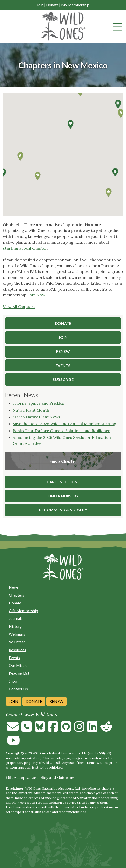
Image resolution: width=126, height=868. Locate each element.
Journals (16, 618)
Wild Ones (50, 763)
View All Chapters (19, 307)
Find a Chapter (63, 461)
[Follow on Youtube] (13, 743)
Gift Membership (23, 611)
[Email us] (13, 729)
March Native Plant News (36, 417)
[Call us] (27, 729)
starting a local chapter (25, 248)
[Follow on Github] (66, 729)
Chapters (16, 595)
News (14, 587)
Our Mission (19, 665)
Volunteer (17, 642)
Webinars (17, 634)
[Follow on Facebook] (53, 729)
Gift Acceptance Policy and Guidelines (41, 777)
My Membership (75, 5)
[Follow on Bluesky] (40, 729)
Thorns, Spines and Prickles (38, 403)
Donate (52, 5)
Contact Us (18, 689)
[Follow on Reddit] (106, 729)
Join (40, 5)
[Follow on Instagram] (79, 729)
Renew (56, 701)
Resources (17, 650)
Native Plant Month (31, 410)
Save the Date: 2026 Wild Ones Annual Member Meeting (64, 424)
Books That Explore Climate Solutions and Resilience (61, 431)
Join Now (37, 295)
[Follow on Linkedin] (92, 729)
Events (14, 657)
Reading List (19, 673)
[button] (115, 172)
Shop (13, 681)
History (15, 626)
